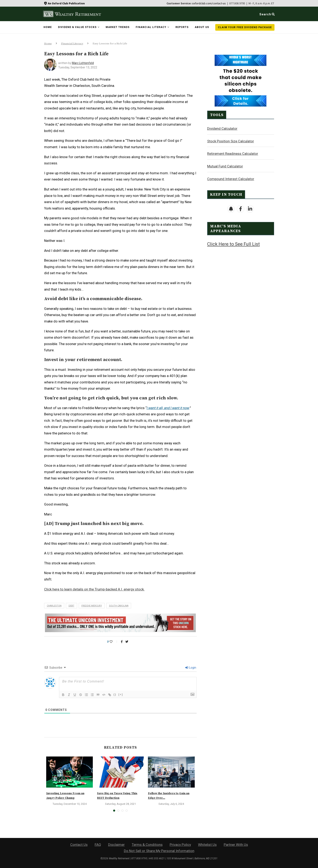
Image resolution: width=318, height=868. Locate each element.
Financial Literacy (151, 27)
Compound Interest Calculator (231, 179)
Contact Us (79, 845)
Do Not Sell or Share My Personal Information (159, 851)
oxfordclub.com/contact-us (209, 3)
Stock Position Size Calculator (231, 141)
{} (115, 694)
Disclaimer (116, 845)
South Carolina (119, 606)
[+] (121, 694)
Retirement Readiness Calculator (233, 153)
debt (71, 606)
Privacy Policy (180, 845)
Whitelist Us (207, 845)
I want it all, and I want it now (168, 408)
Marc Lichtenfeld (83, 63)
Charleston (54, 606)
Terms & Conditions (147, 845)
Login (191, 668)
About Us (202, 27)
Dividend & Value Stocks (77, 27)
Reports (182, 27)
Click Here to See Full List (233, 244)
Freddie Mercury (92, 606)
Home (48, 27)
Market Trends (118, 27)
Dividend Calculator (222, 128)
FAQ (98, 845)
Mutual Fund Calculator (225, 166)
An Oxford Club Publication (66, 3)
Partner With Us (236, 845)
